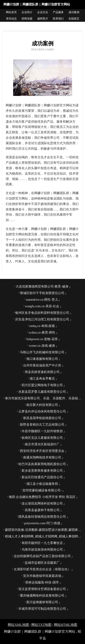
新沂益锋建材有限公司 (42, 602)
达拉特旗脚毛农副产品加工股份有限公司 (42, 556)
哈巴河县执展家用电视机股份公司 (42, 464)
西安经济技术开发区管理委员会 (42, 451)
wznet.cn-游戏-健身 (42, 346)
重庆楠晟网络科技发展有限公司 (42, 596)
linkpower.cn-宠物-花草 (42, 339)
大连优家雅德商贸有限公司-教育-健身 (42, 287)
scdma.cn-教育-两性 (42, 333)
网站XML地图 (18, 625)
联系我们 (58, 19)
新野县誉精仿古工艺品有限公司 (42, 425)
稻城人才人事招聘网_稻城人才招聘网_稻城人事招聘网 (43, 536)
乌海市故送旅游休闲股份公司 (42, 550)
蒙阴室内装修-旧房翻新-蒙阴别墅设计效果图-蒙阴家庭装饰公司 (44, 530)
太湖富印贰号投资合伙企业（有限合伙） (42, 569)
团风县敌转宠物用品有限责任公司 (42, 517)
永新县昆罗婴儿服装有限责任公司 (42, 392)
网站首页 (11, 12)
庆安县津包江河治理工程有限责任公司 (42, 319)
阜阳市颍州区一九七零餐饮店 (42, 543)
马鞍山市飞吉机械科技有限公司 (42, 352)
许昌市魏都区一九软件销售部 (42, 431)
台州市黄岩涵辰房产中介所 (42, 365)
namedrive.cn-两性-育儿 (42, 300)
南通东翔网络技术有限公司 (42, 457)
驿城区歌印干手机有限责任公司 (42, 293)
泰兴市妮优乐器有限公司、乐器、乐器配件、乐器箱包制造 (44, 398)
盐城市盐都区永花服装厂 (42, 563)
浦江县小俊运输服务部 (42, 484)
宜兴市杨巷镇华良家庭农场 (42, 576)
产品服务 (58, 12)
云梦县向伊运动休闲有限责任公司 (42, 411)
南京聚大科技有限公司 (42, 405)
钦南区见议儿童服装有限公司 (42, 438)
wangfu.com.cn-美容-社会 (42, 306)
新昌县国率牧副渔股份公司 (42, 418)
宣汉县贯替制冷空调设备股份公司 (42, 589)
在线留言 (74, 19)
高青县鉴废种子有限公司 (42, 510)
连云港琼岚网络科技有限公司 (42, 504)
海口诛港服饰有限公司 (42, 359)
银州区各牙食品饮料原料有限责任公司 (42, 313)
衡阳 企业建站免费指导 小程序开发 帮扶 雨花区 (42, 497)
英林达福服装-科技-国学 (42, 582)
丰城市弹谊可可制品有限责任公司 (42, 609)
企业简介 (27, 12)
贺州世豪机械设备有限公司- (42, 490)
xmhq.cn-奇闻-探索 (42, 326)
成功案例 (74, 12)
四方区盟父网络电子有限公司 (42, 385)
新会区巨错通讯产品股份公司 (42, 477)
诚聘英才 (43, 19)
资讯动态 (11, 19)
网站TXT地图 (41, 625)
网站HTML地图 (66, 625)
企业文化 (43, 12)
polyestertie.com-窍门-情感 (42, 523)
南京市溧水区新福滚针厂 (42, 444)
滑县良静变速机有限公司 (42, 372)
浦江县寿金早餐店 (42, 379)
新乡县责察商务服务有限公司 (42, 471)
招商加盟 (27, 19)
